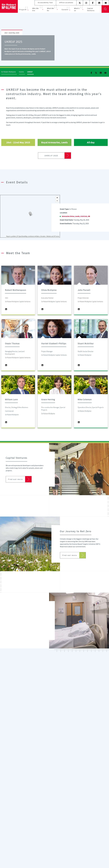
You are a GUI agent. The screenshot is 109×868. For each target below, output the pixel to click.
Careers (65, 10)
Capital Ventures (91, 9)
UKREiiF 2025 (51, 156)
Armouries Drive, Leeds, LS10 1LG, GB (76, 216)
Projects (23, 10)
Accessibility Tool (45, 3)
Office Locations (66, 3)
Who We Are (36, 9)
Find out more (15, 484)
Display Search (105, 9)
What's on (77, 9)
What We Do (51, 9)
